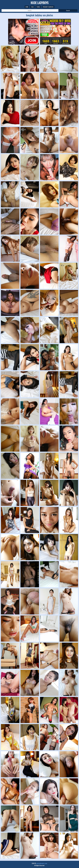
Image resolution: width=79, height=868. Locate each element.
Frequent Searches (48, 7)
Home (27, 7)
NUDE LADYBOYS (40, 3)
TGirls (38, 7)
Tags (32, 7)
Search (68, 10)
